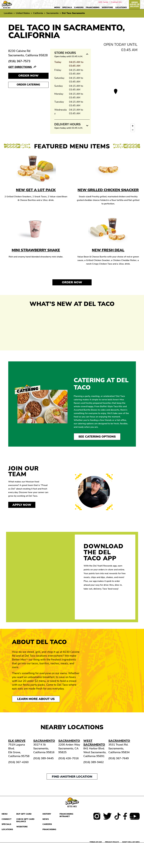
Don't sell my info (131, 842)
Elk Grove (17, 741)
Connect (7, 819)
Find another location (72, 777)
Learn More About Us (36, 699)
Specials (67, 7)
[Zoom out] (133, 130)
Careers (79, 7)
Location (8, 13)
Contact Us (116, 2)
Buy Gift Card (24, 814)
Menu (57, 7)
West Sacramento (94, 743)
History (47, 814)
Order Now (72, 282)
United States (23, 13)
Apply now (22, 505)
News (46, 819)
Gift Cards (103, 2)
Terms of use (96, 842)
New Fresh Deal (108, 250)
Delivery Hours (67, 124)
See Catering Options (97, 437)
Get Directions (20, 67)
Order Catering (28, 85)
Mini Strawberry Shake (36, 250)
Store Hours (65, 53)
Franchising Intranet (66, 815)
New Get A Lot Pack (36, 190)
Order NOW (28, 76)
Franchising (93, 7)
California (38, 13)
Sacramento (52, 13)
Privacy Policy (112, 842)
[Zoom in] (133, 126)
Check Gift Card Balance (25, 820)
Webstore (107, 7)
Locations (121, 7)
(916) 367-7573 (19, 61)
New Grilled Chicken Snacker (108, 190)
